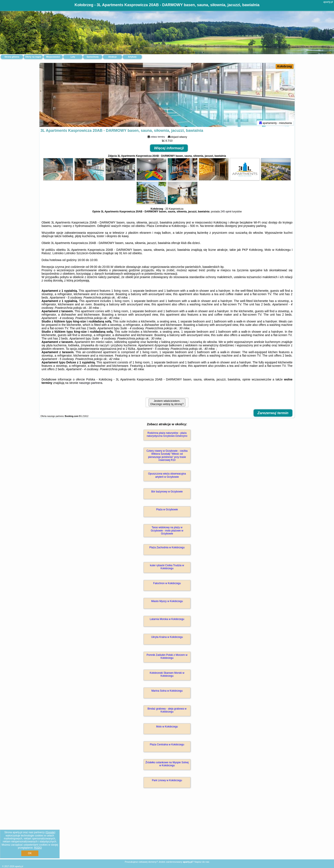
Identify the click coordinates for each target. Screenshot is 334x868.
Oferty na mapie (33, 57)
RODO (38, 848)
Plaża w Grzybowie (167, 509)
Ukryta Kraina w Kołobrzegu (167, 637)
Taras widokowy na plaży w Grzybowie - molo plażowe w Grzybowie (167, 531)
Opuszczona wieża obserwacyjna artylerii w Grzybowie (167, 475)
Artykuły (132, 57)
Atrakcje (112, 57)
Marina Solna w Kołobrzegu (167, 691)
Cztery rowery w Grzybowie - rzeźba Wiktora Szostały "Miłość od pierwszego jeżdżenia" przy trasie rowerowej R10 (167, 455)
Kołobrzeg (285, 66)
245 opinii (226, 212)
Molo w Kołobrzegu (167, 727)
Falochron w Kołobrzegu (167, 583)
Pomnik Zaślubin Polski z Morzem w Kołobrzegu (167, 656)
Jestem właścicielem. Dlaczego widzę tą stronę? (167, 402)
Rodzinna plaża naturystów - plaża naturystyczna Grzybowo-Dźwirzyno (167, 434)
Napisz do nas (202, 862)
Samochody (93, 57)
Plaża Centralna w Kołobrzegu (167, 745)
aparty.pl (328, 2)
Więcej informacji (169, 148)
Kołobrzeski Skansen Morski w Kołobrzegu (167, 674)
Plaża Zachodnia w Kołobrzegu (167, 547)
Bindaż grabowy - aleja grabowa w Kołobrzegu (167, 710)
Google (50, 832)
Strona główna (12, 57)
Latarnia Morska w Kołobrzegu (167, 619)
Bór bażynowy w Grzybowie (167, 492)
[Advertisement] (167, 828)
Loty (73, 57)
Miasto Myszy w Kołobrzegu (167, 601)
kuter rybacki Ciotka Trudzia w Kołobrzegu (167, 567)
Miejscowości (53, 57)
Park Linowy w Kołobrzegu (167, 780)
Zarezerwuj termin (273, 413)
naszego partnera (91, 383)
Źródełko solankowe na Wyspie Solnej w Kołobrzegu (167, 764)
